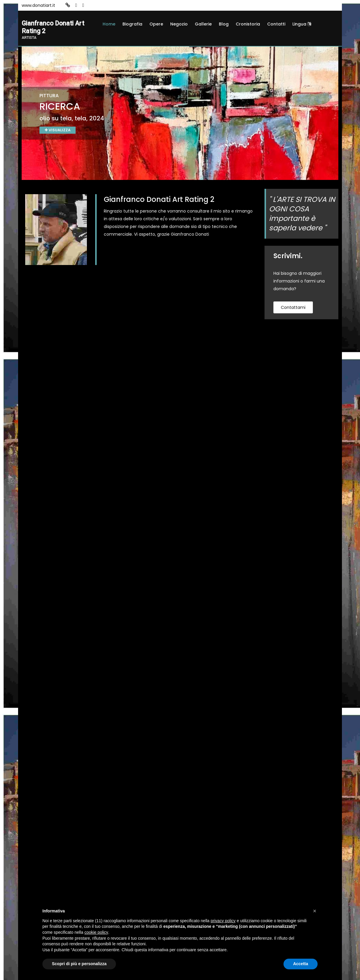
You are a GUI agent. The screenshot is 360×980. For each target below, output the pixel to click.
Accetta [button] (301, 964)
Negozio (179, 24)
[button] (315, 911)
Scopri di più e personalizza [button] (79, 964)
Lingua (302, 24)
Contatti (276, 24)
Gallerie (203, 24)
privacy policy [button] (223, 921)
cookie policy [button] (96, 932)
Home (109, 24)
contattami (293, 309)
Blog (224, 24)
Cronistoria (248, 24)
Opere (156, 24)
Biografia (132, 24)
